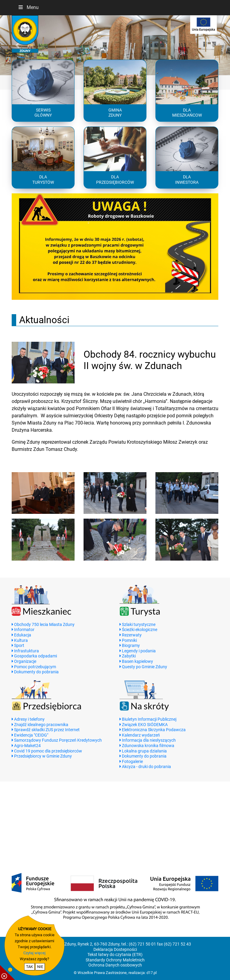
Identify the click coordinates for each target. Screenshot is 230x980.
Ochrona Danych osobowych (115, 965)
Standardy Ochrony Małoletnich (115, 960)
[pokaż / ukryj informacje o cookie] (7, 973)
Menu (28, 7)
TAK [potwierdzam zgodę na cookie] (29, 967)
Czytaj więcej (34, 953)
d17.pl (152, 973)
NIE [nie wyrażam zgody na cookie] (40, 967)
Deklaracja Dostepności (115, 950)
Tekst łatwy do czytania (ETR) (115, 955)
